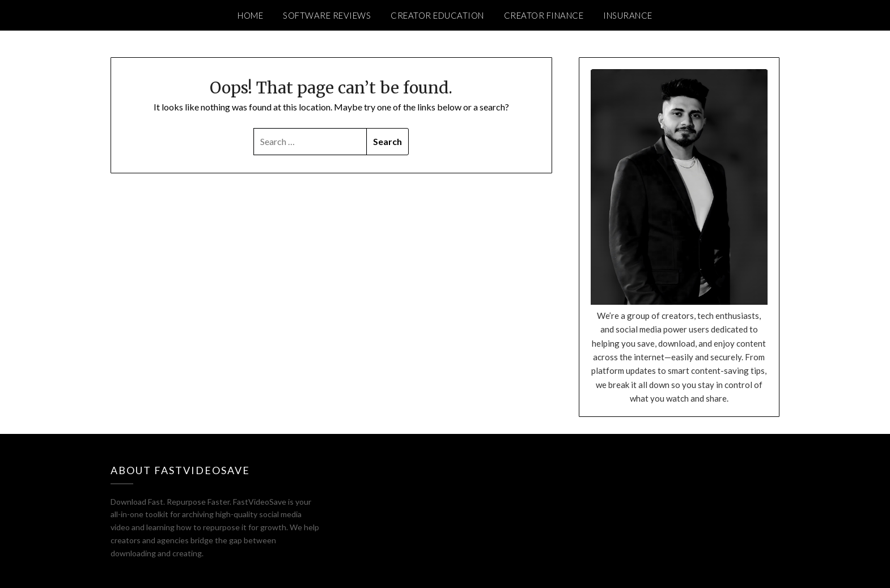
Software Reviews (327, 15)
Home (250, 15)
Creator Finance (544, 15)
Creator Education (437, 15)
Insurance (628, 15)
